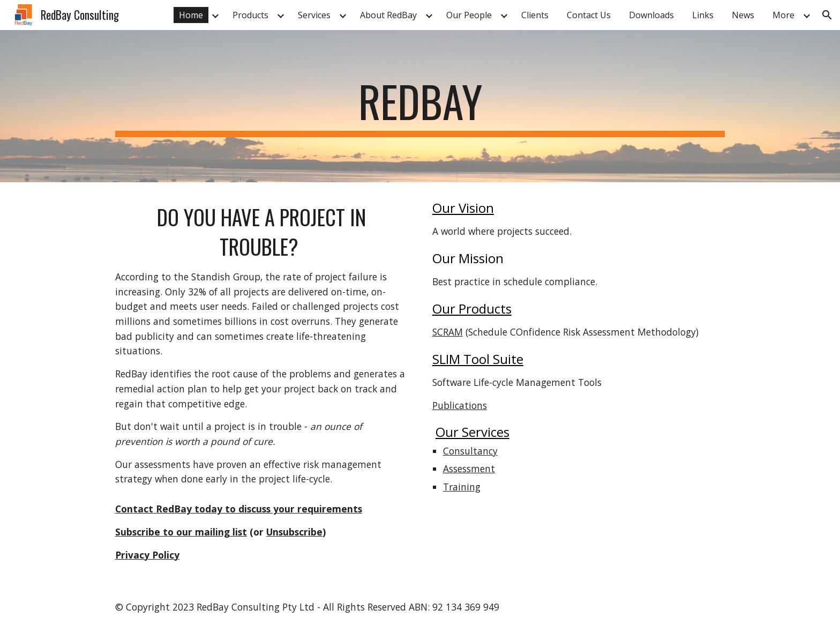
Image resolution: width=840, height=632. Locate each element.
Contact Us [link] (589, 15)
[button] (827, 15)
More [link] (783, 15)
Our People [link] (469, 15)
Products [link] (250, 15)
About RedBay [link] (388, 15)
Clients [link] (535, 15)
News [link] (743, 15)
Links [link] (703, 15)
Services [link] (314, 15)
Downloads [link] (651, 15)
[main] (420, 106)
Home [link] (191, 15)
